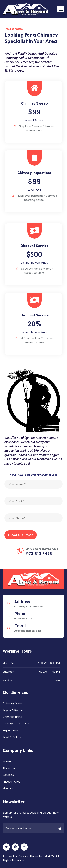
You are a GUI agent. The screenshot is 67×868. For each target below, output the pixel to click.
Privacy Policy (11, 782)
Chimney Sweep (13, 703)
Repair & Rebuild (13, 710)
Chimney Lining (13, 717)
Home (7, 761)
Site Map (8, 788)
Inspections (10, 730)
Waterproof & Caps (16, 724)
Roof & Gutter (12, 737)
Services (8, 775)
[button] (61, 9)
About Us (9, 768)
